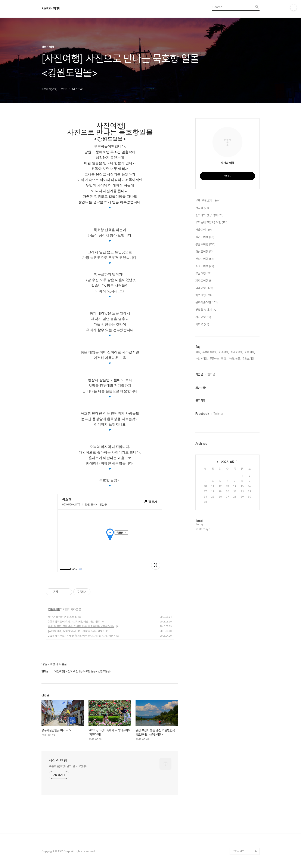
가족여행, (224, 352)
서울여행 (204, 230)
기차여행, (250, 352)
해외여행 (204, 295)
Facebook (202, 414)
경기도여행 (205, 237)
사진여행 (203, 317)
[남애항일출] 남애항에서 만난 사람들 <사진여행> (76, 631)
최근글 (199, 374)
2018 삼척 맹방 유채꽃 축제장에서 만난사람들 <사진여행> (82, 636)
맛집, (224, 359)
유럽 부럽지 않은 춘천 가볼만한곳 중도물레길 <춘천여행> (81, 626)
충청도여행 (205, 266)
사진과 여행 (51, 9)
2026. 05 (227, 462)
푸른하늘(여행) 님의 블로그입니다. (69, 766)
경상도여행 (204, 252)
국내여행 (204, 288)
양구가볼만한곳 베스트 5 (62, 617)
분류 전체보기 (208, 201)
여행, (198, 352)
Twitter (218, 414)
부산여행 (203, 274)
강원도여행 (54, 609)
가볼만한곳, (235, 359)
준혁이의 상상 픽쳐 (209, 215)
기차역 (202, 324)
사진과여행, (202, 359)
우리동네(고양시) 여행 (211, 223)
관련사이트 (238, 851)
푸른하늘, (215, 359)
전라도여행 (205, 259)
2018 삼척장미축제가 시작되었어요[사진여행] (74, 622)
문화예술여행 (207, 303)
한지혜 (202, 208)
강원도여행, (249, 359)
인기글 (211, 374)
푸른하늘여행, (210, 352)
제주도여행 (204, 281)
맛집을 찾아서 (206, 310)
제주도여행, (237, 352)
